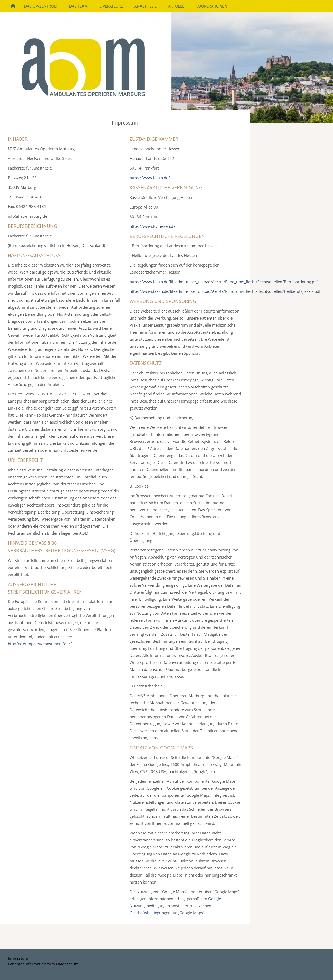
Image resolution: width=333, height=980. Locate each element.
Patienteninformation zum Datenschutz (43, 964)
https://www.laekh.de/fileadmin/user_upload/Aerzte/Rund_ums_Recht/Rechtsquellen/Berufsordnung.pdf (224, 282)
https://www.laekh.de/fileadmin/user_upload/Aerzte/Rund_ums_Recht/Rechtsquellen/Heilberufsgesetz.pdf (225, 291)
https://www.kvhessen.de (152, 226)
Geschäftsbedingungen (150, 913)
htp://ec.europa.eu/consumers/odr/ (40, 644)
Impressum (18, 958)
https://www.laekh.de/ (150, 178)
